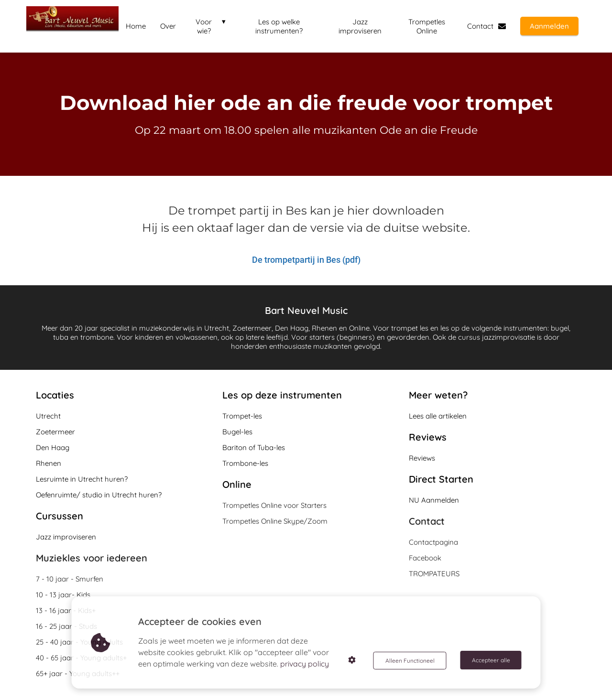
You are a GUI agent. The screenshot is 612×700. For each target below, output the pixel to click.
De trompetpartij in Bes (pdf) (306, 259)
